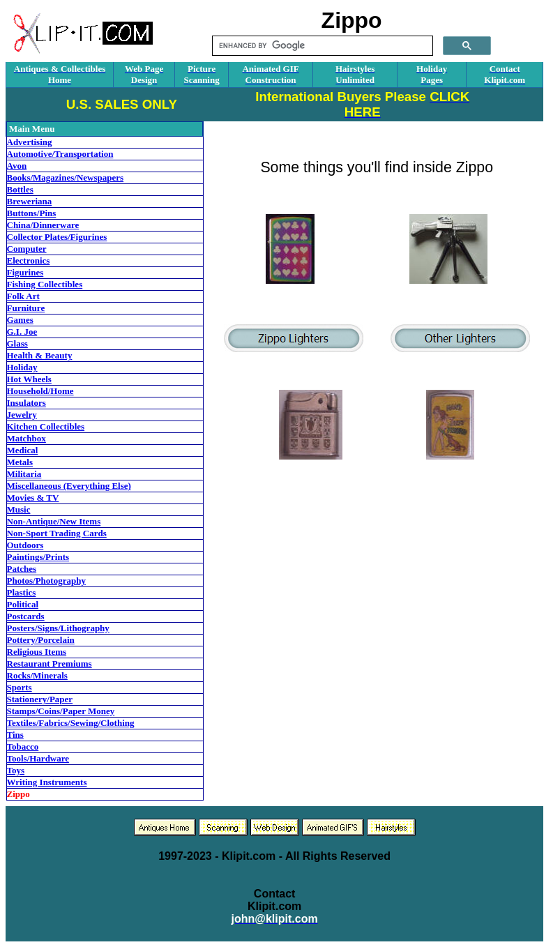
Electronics (29, 260)
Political (23, 604)
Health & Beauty (40, 355)
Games (20, 320)
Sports (20, 687)
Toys (16, 770)
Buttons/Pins (32, 213)
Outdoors (25, 545)
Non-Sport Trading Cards (57, 533)
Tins (15, 735)
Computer (27, 249)
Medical (23, 450)
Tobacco (23, 747)
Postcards (26, 616)
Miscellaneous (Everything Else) (69, 486)
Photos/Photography (46, 581)
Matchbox (27, 438)
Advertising (30, 142)
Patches (22, 569)
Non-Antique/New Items (54, 521)
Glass (17, 343)
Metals (20, 462)
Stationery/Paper (40, 699)
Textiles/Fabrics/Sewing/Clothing (71, 723)
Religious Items (37, 652)
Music (19, 509)
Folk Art (23, 296)
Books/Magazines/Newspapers (66, 177)
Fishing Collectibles (45, 284)
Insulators (27, 403)
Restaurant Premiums (50, 664)
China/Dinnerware (43, 225)
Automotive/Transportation (60, 154)
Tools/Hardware (38, 758)
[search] (321, 46)
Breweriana (30, 201)
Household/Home (40, 391)
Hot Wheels (29, 379)
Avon (17, 166)
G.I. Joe (22, 332)
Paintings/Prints (38, 557)
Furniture (26, 308)
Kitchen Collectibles (46, 426)
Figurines (25, 272)
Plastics (22, 592)
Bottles (20, 189)
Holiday (22, 367)
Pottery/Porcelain (41, 640)
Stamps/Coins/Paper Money (61, 711)
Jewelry (22, 415)
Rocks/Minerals (37, 675)
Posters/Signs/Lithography (58, 628)
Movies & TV (33, 498)
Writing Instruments (47, 782)
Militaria (24, 474)
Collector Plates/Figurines (57, 237)
